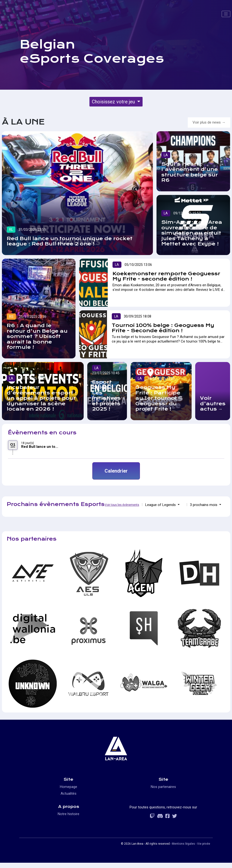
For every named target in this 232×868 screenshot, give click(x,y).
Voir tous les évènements (122, 505)
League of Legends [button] (161, 505)
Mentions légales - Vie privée (191, 844)
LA (166, 155)
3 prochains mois (204, 505)
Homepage (69, 787)
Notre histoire (69, 814)
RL (11, 230)
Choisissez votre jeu (114, 102)
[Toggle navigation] (226, 14)
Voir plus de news (207, 122)
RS (11, 317)
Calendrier (116, 471)
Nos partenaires (163, 787)
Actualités (69, 793)
